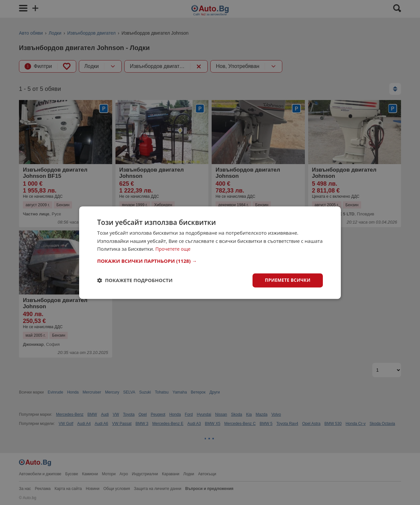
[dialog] (210, 252)
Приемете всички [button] (287, 280)
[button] (210, 261)
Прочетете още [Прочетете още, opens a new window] (174, 249)
